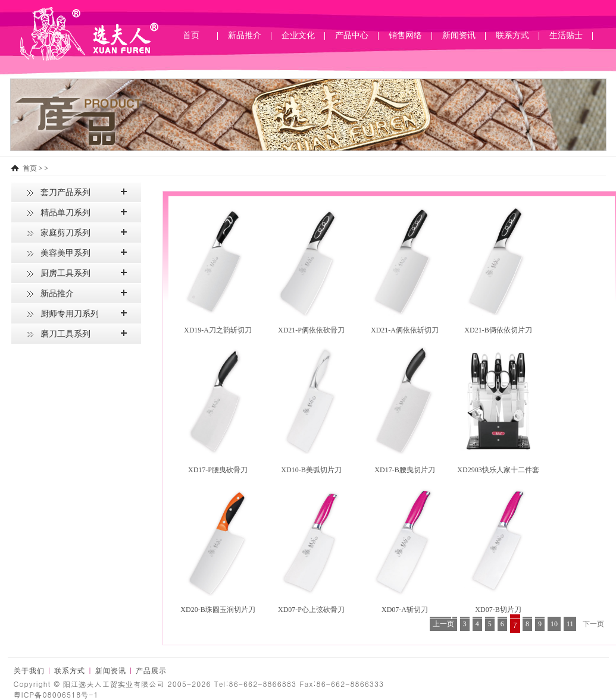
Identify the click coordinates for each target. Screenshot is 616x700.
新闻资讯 (111, 671)
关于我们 (29, 671)
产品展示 (151, 671)
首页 (191, 35)
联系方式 (70, 671)
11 (570, 624)
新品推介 (57, 294)
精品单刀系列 (65, 213)
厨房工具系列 (65, 273)
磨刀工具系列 (65, 334)
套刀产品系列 (65, 192)
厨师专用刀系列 (70, 314)
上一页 (443, 624)
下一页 (593, 624)
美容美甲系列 (65, 253)
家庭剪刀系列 (65, 233)
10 (554, 624)
